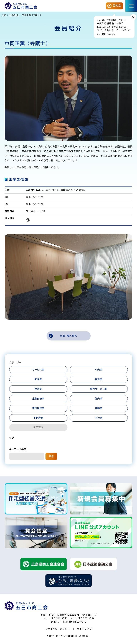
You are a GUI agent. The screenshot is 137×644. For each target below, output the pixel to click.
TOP (4, 15)
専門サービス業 (99, 389)
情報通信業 (38, 408)
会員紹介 (14, 15)
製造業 (99, 379)
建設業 (38, 389)
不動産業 (38, 418)
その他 (99, 418)
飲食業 (38, 379)
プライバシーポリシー (58, 629)
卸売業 (99, 399)
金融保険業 (38, 399)
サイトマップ (84, 629)
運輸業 (99, 408)
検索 (51, 456)
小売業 (99, 370)
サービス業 (38, 370)
